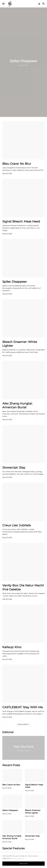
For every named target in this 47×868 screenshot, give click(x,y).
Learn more (17, 858)
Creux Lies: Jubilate (17, 525)
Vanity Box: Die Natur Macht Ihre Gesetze (23, 587)
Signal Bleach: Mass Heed (21, 221)
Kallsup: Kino (12, 647)
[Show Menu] (3, 4)
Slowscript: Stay (14, 467)
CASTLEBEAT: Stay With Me (23, 707)
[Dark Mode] (39, 4)
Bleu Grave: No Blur (17, 164)
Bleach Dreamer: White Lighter (20, 344)
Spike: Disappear (15, 282)
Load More (22, 724)
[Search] (44, 4)
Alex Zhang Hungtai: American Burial (17, 405)
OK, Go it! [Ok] (23, 864)
